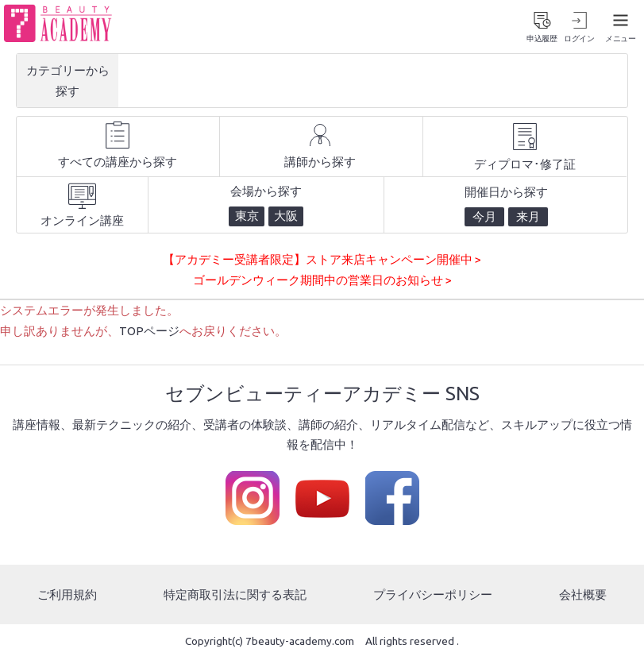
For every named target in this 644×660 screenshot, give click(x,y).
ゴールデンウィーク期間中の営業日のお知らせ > (322, 282)
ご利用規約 (67, 596)
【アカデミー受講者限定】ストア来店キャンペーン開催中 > (322, 262)
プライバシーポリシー (433, 596)
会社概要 (583, 596)
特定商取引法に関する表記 (235, 596)
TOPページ (149, 332)
